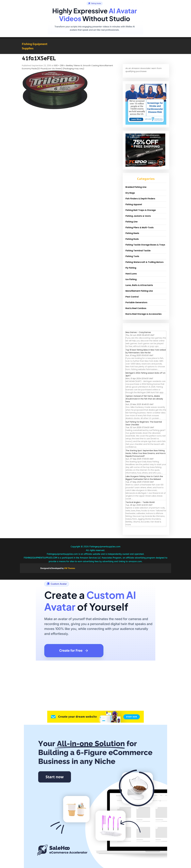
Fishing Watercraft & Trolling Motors (145, 262)
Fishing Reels (132, 233)
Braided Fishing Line (136, 187)
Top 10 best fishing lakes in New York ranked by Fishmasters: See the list (146, 351)
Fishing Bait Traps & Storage (141, 210)
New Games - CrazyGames (138, 332)
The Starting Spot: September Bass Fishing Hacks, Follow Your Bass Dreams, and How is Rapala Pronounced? (146, 453)
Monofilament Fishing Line (139, 291)
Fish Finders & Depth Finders (140, 199)
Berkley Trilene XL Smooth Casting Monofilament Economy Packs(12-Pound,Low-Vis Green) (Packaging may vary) (67, 67)
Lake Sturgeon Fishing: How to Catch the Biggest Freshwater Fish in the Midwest (144, 478)
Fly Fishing (131, 268)
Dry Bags (130, 193)
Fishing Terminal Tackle (138, 251)
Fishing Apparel (134, 204)
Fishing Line (132, 222)
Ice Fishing (131, 279)
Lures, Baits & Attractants (139, 285)
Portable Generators (136, 302)
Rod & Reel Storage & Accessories (144, 314)
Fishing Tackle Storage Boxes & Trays (145, 245)
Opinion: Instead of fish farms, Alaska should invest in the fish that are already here (144, 399)
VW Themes (69, 568)
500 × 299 (59, 65)
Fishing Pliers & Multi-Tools (140, 228)
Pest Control (132, 297)
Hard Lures (131, 274)
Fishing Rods (132, 239)
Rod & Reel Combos (136, 308)
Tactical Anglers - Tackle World (140, 502)
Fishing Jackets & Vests (138, 216)
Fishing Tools (132, 256)
